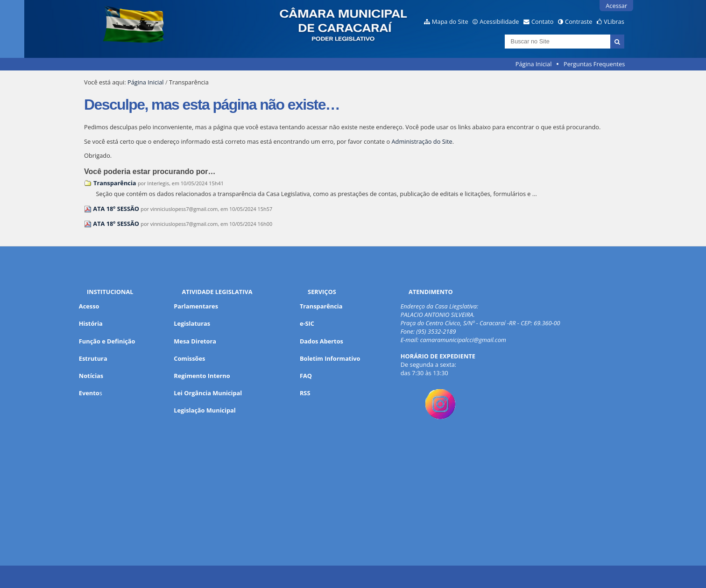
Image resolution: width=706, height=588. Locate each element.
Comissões (189, 358)
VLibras (614, 21)
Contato (543, 21)
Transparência (115, 183)
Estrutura (93, 358)
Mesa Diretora (195, 341)
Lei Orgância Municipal (208, 393)
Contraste (579, 21)
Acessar (616, 6)
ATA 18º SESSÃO (116, 209)
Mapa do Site (450, 21)
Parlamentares (196, 306)
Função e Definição (107, 341)
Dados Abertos (321, 341)
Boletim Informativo (330, 358)
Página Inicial (534, 64)
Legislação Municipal (205, 410)
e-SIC (307, 323)
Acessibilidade (499, 21)
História (91, 323)
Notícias (91, 376)
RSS (305, 393)
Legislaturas (192, 323)
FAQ (306, 376)
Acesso (89, 306)
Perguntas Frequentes (594, 64)
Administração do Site (422, 141)
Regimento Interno (202, 376)
